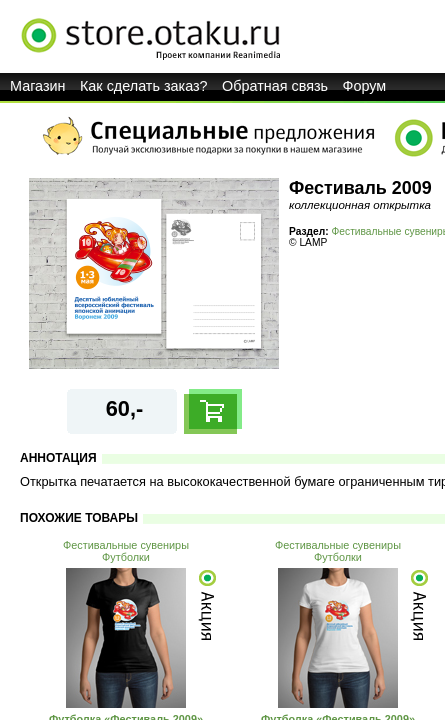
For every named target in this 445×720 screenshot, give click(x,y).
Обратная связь (275, 86)
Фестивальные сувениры (126, 545)
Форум (365, 86)
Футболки (126, 557)
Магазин (38, 86)
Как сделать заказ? (144, 86)
